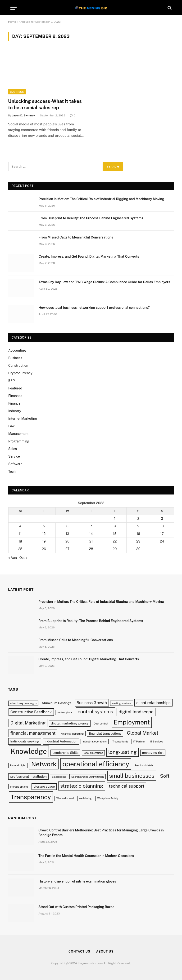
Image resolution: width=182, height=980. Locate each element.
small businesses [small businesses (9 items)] (132, 776)
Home (12, 22)
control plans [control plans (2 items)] (65, 712)
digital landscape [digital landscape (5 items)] (136, 712)
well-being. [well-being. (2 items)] (86, 798)
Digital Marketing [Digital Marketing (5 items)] (28, 723)
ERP (11, 381)
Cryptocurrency (20, 373)
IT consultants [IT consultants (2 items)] (120, 742)
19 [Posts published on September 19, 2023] (44, 541)
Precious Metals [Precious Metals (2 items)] (144, 765)
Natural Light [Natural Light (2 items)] (18, 765)
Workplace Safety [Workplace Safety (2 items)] (108, 798)
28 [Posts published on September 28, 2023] (91, 549)
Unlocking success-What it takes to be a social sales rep (45, 104)
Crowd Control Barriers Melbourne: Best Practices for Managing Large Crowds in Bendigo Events (101, 833)
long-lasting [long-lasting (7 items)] (123, 752)
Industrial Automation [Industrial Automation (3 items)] (61, 741)
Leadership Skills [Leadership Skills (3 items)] (65, 753)
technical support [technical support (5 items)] (127, 786)
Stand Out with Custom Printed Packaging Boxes (76, 907)
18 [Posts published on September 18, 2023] (20, 541)
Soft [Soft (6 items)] (165, 776)
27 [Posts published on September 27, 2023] (67, 549)
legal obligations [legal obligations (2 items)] (93, 753)
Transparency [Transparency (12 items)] (31, 797)
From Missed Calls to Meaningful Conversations (76, 237)
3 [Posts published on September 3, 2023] (162, 519)
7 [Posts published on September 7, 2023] (91, 526)
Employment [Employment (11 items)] (132, 722)
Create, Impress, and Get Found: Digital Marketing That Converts (89, 256)
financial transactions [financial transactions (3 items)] (105, 733)
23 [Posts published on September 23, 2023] (138, 541)
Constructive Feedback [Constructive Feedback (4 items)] (31, 712)
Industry (15, 411)
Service (14, 456)
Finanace (15, 396)
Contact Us (79, 951)
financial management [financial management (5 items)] (33, 733)
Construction (18, 366)
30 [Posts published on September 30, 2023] (138, 549)
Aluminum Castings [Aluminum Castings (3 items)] (56, 703)
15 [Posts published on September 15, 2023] (115, 534)
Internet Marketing (23, 419)
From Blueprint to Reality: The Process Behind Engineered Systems (91, 218)
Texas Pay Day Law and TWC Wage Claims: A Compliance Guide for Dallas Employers (104, 282)
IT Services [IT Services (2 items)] (157, 742)
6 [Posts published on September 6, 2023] (67, 526)
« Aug (13, 558)
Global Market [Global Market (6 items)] (143, 733)
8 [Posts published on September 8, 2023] (115, 526)
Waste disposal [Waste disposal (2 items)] (65, 798)
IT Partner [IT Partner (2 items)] (139, 742)
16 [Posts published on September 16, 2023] (138, 534)
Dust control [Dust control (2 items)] (101, 724)
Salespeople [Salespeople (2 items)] (59, 777)
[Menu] (14, 8)
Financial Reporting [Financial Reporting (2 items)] (72, 734)
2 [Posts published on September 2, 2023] (138, 519)
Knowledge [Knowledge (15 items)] (29, 751)
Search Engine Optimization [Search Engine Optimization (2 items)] (88, 777)
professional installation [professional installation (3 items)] (28, 777)
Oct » (23, 558)
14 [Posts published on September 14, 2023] (91, 534)
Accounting (17, 350)
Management (18, 434)
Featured (15, 388)
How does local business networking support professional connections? (94, 308)
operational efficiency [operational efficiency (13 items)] (96, 764)
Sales (13, 449)
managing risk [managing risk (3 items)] (153, 753)
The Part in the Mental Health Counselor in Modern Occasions (86, 856)
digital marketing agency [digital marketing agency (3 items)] (70, 723)
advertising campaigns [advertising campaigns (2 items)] (23, 703)
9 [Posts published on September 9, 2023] (138, 526)
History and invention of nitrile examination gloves (77, 881)
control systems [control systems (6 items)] (95, 712)
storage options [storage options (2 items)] (19, 787)
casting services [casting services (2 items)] (122, 703)
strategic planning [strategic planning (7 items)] (82, 786)
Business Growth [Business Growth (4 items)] (92, 703)
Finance (14, 403)
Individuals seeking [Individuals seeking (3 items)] (25, 741)
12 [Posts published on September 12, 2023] (44, 534)
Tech (12, 472)
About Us (105, 951)
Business (17, 92)
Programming (19, 441)
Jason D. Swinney (23, 115)
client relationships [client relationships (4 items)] (153, 703)
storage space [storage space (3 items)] (44, 786)
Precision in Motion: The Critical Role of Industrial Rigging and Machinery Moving (101, 199)
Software (15, 464)
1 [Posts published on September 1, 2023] (115, 519)
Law (11, 426)
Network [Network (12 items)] (44, 764)
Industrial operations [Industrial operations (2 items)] (95, 742)
